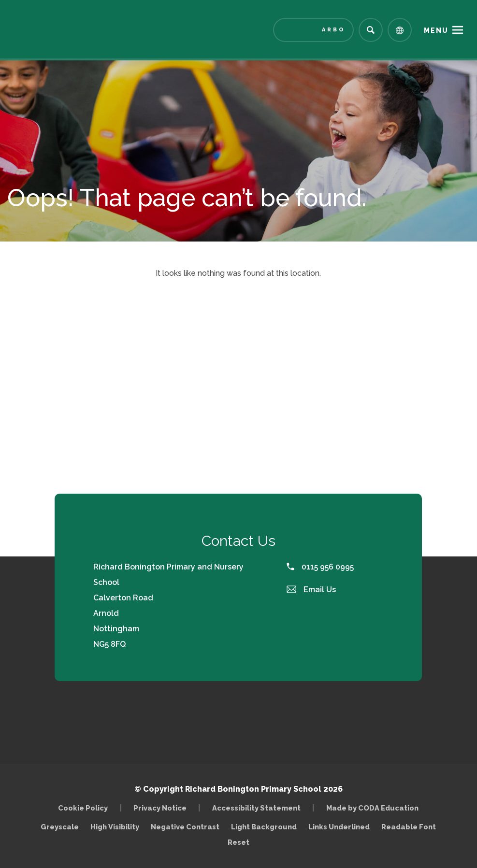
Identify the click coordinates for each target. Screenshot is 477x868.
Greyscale (60, 827)
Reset (238, 842)
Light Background (264, 827)
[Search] (371, 30)
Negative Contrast (185, 827)
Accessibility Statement (256, 808)
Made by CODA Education (372, 808)
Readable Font (409, 827)
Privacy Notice (160, 808)
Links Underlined (339, 827)
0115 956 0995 (320, 567)
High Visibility (115, 827)
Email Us (311, 590)
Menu (436, 30)
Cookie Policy (83, 808)
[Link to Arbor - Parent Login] (313, 30)
